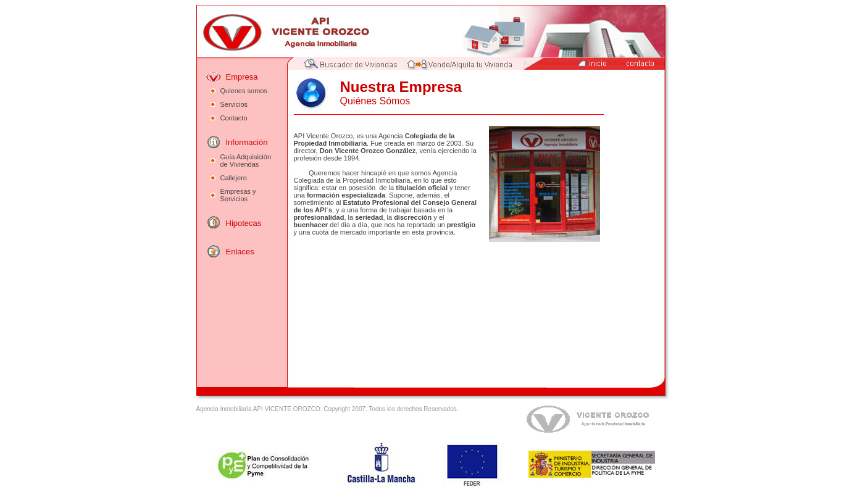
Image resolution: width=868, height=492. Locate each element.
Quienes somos (244, 91)
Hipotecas (244, 223)
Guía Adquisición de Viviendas (246, 161)
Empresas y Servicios (238, 195)
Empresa (242, 77)
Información (247, 142)
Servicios (234, 104)
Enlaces (240, 252)
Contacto (234, 118)
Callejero (234, 178)
